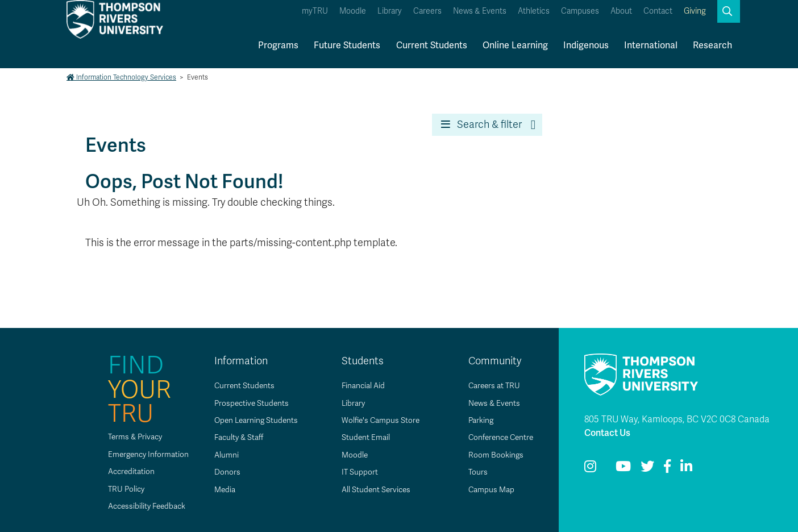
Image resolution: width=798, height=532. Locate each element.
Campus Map (487, 490)
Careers (427, 11)
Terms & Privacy (129, 437)
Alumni (222, 455)
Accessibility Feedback (142, 506)
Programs (278, 45)
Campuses (580, 11)
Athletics (534, 11)
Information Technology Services (121, 77)
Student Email (361, 437)
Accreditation (125, 471)
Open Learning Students (253, 420)
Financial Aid (359, 386)
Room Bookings (492, 455)
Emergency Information (142, 454)
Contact (658, 11)
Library (390, 11)
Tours (474, 472)
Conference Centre (498, 437)
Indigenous (586, 45)
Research (712, 45)
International (651, 45)
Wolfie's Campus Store (377, 420)
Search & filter (481, 124)
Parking (477, 420)
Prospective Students (248, 403)
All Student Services (373, 490)
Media (221, 490)
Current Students (432, 45)
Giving (695, 11)
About (621, 11)
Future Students (347, 45)
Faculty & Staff (236, 437)
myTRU (315, 11)
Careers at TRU (491, 386)
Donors (223, 472)
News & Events (480, 11)
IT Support (356, 472)
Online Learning (515, 45)
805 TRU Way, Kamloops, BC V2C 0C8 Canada (677, 419)
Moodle (353, 11)
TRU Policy (120, 489)
